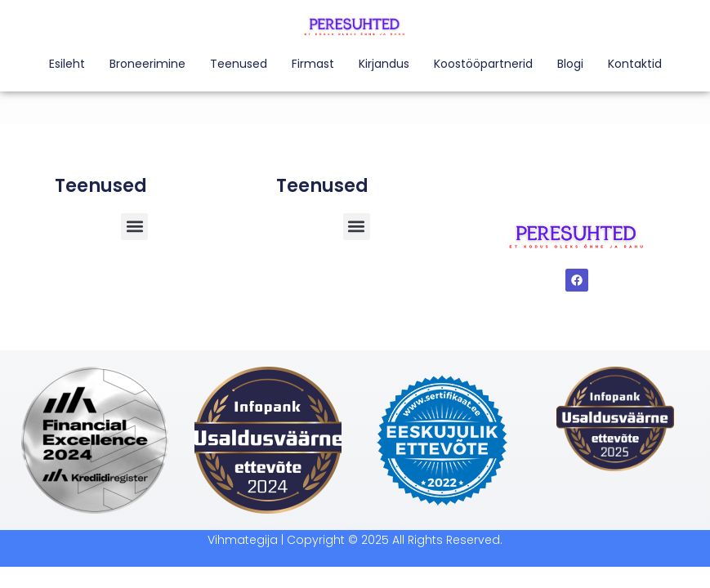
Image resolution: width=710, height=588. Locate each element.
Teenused (239, 64)
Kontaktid (635, 64)
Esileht (67, 64)
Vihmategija (243, 540)
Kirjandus (384, 64)
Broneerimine (147, 64)
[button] (357, 227)
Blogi (570, 64)
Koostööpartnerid (483, 64)
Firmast (313, 64)
